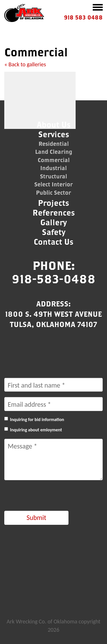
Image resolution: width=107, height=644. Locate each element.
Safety (54, 232)
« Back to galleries (25, 64)
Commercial (54, 160)
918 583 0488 (83, 17)
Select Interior (53, 184)
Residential (54, 144)
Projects (53, 203)
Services (54, 134)
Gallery (53, 222)
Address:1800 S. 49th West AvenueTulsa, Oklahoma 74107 (53, 314)
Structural (53, 176)
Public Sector (53, 193)
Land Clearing (54, 152)
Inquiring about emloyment (36, 430)
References (54, 213)
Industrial (53, 168)
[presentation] (48, 497)
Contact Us (53, 242)
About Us (54, 124)
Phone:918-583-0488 (54, 272)
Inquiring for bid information (37, 419)
